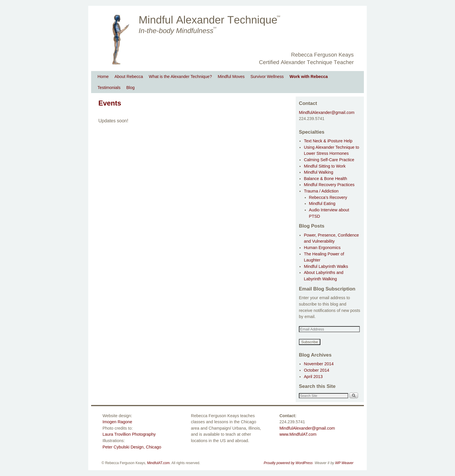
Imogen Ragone (117, 422)
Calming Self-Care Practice (329, 160)
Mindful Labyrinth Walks (326, 266)
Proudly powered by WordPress (288, 463)
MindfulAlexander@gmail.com (327, 112)
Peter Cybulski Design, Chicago (132, 447)
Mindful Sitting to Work (325, 166)
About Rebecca (129, 77)
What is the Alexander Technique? (180, 77)
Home (103, 77)
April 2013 (313, 377)
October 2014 (316, 370)
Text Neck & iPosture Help (328, 141)
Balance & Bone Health (325, 179)
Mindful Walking (318, 172)
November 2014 (319, 364)
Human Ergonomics (322, 248)
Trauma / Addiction (321, 191)
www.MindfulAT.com (298, 434)
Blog (130, 88)
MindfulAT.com (158, 463)
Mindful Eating (322, 204)
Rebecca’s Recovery (328, 197)
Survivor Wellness (267, 77)
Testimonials (109, 88)
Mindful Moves (231, 77)
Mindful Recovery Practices (329, 185)
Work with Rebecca (309, 77)
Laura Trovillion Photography (129, 434)
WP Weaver (344, 463)
